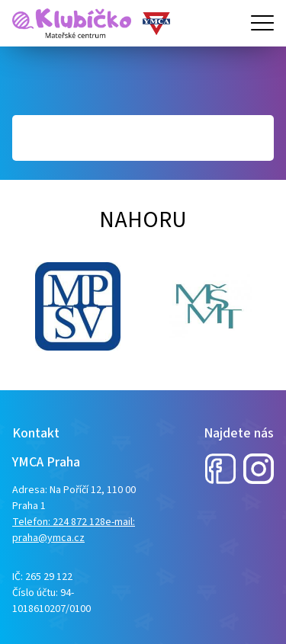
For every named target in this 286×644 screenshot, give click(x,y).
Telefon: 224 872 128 (59, 522)
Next (20, 306)
